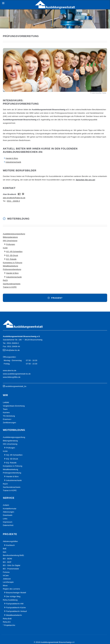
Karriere (6, 412)
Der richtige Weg (13, 596)
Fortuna (6, 572)
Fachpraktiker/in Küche (16, 608)
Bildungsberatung (10, 237)
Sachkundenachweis (12, 284)
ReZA (5, 280)
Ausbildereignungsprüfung (14, 234)
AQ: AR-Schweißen (14, 252)
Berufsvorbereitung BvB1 (13, 555)
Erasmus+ (7, 419)
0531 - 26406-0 (13, 201)
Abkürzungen (9, 512)
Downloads (8, 515)
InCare (6, 575)
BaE (5, 549)
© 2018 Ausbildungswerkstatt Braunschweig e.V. (54, 642)
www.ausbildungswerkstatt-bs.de (17, 374)
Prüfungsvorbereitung (12, 269)
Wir (5, 395)
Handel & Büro (12, 158)
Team (5, 409)
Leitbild (6, 402)
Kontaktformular (10, 509)
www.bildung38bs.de (12, 377)
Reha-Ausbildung (10, 600)
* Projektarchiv (9, 625)
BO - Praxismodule (11, 569)
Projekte (10, 534)
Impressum (8, 522)
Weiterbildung (18, 219)
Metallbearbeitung (10, 266)
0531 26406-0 (13, 343)
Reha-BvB (7, 619)
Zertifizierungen (9, 423)
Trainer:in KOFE (10, 287)
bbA (5, 552)
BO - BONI (7, 559)
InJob (5, 248)
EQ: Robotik (11, 259)
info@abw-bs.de (13, 350)
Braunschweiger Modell (16, 593)
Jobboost (7, 579)
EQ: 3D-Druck (12, 255)
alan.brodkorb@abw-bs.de (14, 198)
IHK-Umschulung (10, 241)
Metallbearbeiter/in (14, 615)
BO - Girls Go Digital (12, 565)
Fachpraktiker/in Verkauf (16, 611)
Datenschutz (8, 525)
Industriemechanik (13, 162)
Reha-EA (7, 622)
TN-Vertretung (9, 416)
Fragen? (57, 298)
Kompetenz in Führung (13, 263)
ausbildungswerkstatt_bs (16, 386)
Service (9, 498)
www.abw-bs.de (10, 370)
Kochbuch (10, 545)
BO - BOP (7, 562)
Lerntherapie (8, 582)
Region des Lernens (11, 589)
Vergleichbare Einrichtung (14, 406)
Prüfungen (11, 244)
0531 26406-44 (14, 346)
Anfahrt (6, 505)
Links (5, 519)
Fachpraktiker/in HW (15, 604)
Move (5, 586)
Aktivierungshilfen (10, 541)
